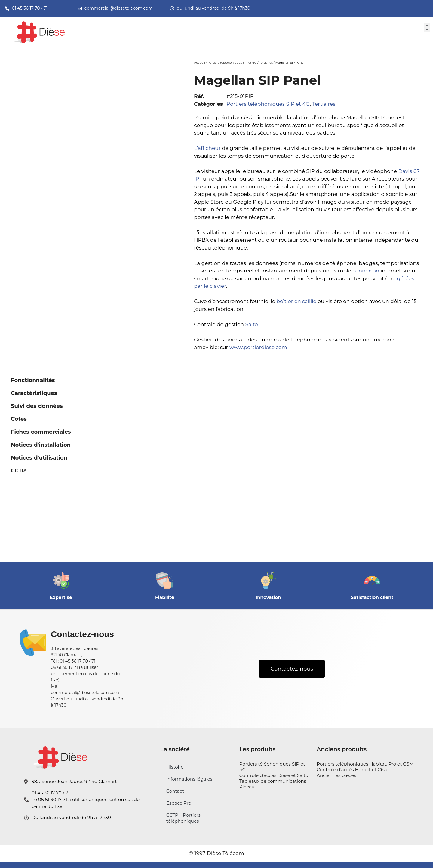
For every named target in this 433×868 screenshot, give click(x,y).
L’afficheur (207, 148)
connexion (366, 271)
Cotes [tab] (19, 419)
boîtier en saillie (296, 301)
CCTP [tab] (18, 471)
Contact (175, 791)
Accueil (199, 63)
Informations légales (189, 779)
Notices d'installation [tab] (41, 445)
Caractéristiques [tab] (34, 393)
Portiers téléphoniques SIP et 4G (232, 63)
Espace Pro (179, 803)
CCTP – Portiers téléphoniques (183, 818)
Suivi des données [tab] (37, 406)
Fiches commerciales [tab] (41, 432)
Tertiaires (266, 63)
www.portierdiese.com (258, 347)
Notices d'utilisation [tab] (39, 458)
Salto (252, 324)
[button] (427, 27)
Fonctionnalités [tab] (33, 380)
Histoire (175, 767)
